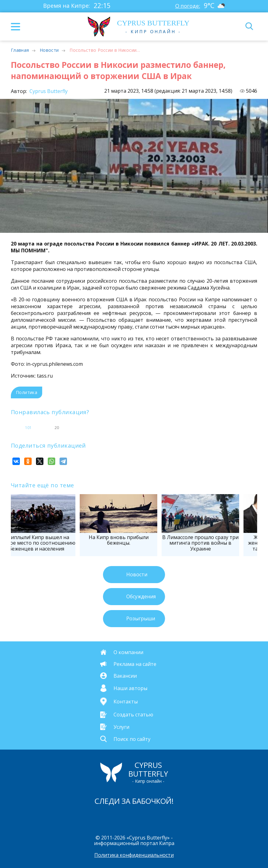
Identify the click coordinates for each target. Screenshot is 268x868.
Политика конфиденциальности (134, 855)
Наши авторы (130, 688)
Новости (49, 50)
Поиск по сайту (132, 739)
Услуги (121, 727)
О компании (128, 652)
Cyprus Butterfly (48, 91)
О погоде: (187, 6)
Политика (27, 392)
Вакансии (125, 675)
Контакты (126, 702)
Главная (20, 50)
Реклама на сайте (135, 664)
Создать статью (133, 715)
